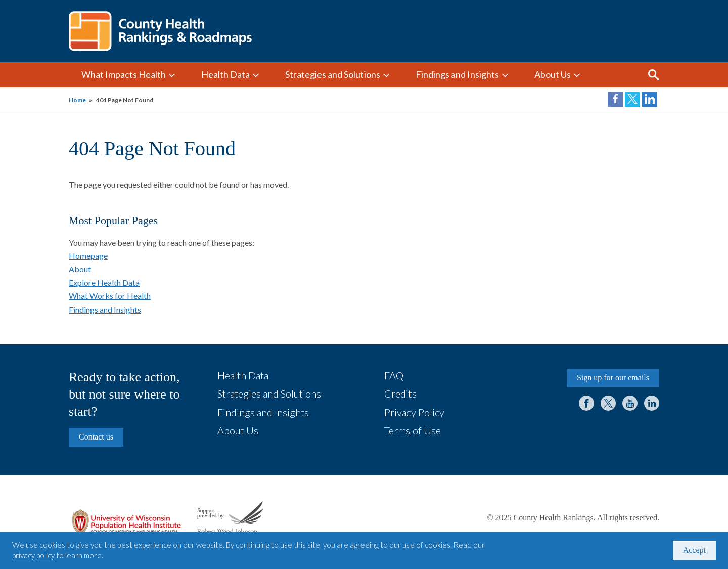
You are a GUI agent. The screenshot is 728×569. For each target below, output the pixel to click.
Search (654, 75)
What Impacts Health (124, 74)
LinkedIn (652, 403)
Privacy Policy (414, 412)
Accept (694, 550)
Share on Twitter (632, 99)
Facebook (586, 403)
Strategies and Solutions (333, 74)
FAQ (394, 375)
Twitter (608, 403)
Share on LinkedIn (650, 99)
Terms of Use (413, 430)
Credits (400, 393)
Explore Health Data (104, 282)
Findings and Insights (457, 74)
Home (77, 100)
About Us (553, 74)
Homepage (88, 256)
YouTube (630, 403)
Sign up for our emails (613, 378)
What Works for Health (110, 296)
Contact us (96, 437)
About (80, 269)
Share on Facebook (615, 99)
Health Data (225, 74)
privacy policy (33, 555)
